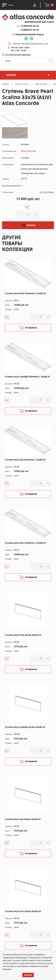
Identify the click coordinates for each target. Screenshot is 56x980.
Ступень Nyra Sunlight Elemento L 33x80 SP (27, 377)
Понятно (28, 975)
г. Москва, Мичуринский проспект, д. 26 (30, 44)
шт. (27, 207)
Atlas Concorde (41, 84)
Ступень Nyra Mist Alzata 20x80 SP (23, 635)
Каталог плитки (22, 84)
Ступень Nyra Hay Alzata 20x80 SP (23, 819)
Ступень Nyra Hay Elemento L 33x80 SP (25, 460)
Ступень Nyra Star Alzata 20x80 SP (23, 911)
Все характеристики (11, 186)
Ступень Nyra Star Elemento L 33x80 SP (25, 543)
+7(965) (30, 30)
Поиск (51, 61)
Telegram (32, 39)
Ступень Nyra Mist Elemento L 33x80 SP (25, 293)
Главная (6, 84)
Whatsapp (26, 39)
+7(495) (30, 26)
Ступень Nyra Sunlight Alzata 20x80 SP (25, 727)
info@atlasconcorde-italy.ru (30, 34)
